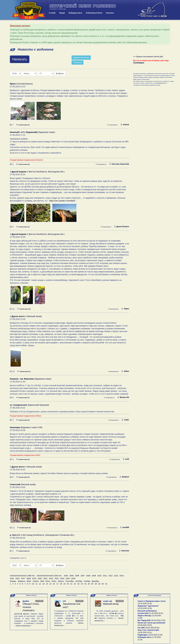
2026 (73, 578)
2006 (77, 576)
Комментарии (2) (23, 125)
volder (125, 420)
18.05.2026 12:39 (155, 635)
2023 (57, 578)
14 (47, 584)
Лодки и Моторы (145, 616)
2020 (40, 578)
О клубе (52, 13)
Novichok (124, 551)
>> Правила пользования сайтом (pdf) (148, 57)
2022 (51, 578)
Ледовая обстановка (81, 58)
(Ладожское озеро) (32, 132)
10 (33, 584)
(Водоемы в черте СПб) (26, 427)
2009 (94, 576)
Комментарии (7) (24, 371)
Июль (54, 581)
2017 (23, 578)
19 (64, 584)
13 (43, 584)
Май (42, 581)
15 (50, 584)
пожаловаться (112, 125)
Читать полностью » (23, 626)
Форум (62, 13)
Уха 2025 (141, 628)
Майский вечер (111, 604)
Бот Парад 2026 (144, 620)
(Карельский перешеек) (29, 405)
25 (85, 584)
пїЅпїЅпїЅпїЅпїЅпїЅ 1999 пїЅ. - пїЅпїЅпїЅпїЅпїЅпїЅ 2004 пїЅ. (36, 576)
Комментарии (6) (24, 528)
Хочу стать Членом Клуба (148, 630)
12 (40, 584)
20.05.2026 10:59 (145, 625)
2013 (116, 576)
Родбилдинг (143, 635)
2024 (62, 578)
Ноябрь (87, 581)
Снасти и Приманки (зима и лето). (152, 601)
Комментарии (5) (24, 309)
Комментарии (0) (23, 227)
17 (57, 584)
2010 (99, 576)
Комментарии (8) (23, 164)
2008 (88, 576)
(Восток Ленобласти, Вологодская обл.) (37, 172)
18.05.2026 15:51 (145, 632)
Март (29, 581)
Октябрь (79, 581)
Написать (20, 59)
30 (103, 584)
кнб (64, 601)
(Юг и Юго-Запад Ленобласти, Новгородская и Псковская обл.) (42, 535)
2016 (18, 578)
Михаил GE (123, 397)
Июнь (48, 581)
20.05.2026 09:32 (152, 628)
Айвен (125, 309)
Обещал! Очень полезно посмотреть (31, 607)
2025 (68, 578)
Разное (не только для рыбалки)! (152, 623)
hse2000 (124, 527)
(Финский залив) (26, 316)
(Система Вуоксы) (21, 84)
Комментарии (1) (23, 398)
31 (106, 584)
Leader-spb (108, 601)
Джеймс (26, 601)
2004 (66, 576)
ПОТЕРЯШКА (139, 63)
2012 (111, 576)
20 (68, 584)
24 (82, 584)
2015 (12, 578)
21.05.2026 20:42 (156, 613)
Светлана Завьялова (119, 164)
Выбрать (60, 73)
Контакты (110, 13)
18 (61, 584)
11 (36, 584)
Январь (13, 581)
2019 (34, 578)
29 (99, 584)
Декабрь (95, 581)
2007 (83, 576)
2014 (122, 576)
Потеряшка (77, 63)
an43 (126, 459)
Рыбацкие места (75, 13)
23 (78, 584)
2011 (105, 576)
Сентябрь (70, 581)
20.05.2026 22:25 (158, 620)
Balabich (124, 477)
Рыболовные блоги (94, 13)
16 (54, 584)
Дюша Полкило (121, 227)
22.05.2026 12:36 (145, 608)
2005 (72, 576)
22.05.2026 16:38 (145, 604)
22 (75, 584)
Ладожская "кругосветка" (148, 606)
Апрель (36, 581)
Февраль (22, 581)
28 (96, 584)
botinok (125, 125)
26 (89, 584)
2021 (45, 578)
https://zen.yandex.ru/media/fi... (63, 201)
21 (71, 584)
